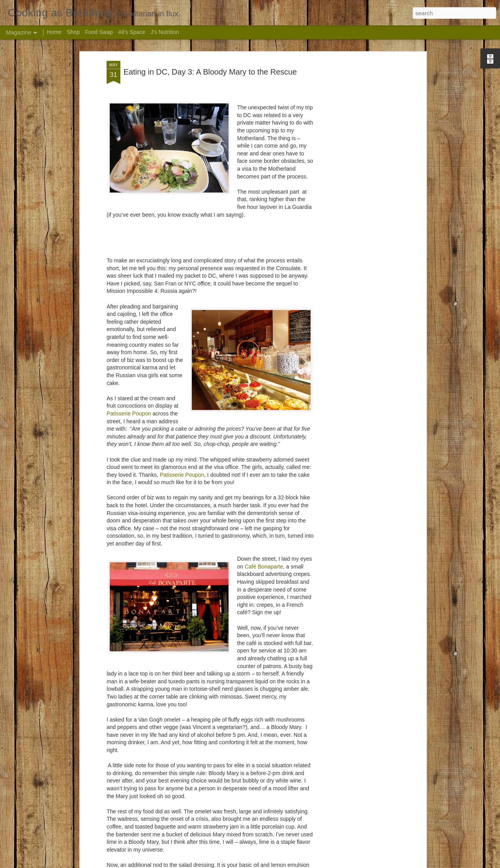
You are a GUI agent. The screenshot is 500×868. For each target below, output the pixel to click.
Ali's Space (132, 32)
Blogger (301, 864)
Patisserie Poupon (129, 379)
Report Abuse (324, 864)
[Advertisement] (357, 150)
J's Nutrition (165, 32)
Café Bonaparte (264, 532)
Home (54, 32)
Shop (73, 32)
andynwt (260, 864)
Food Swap (99, 32)
